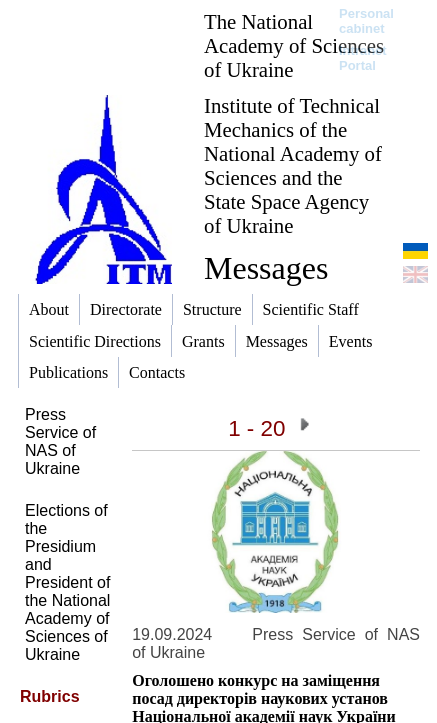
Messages (266, 268)
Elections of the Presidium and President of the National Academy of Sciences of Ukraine (67, 582)
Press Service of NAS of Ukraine (60, 441)
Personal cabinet (366, 21)
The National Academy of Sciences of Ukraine (294, 45)
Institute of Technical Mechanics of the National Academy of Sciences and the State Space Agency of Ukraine (293, 165)
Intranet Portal (363, 58)
